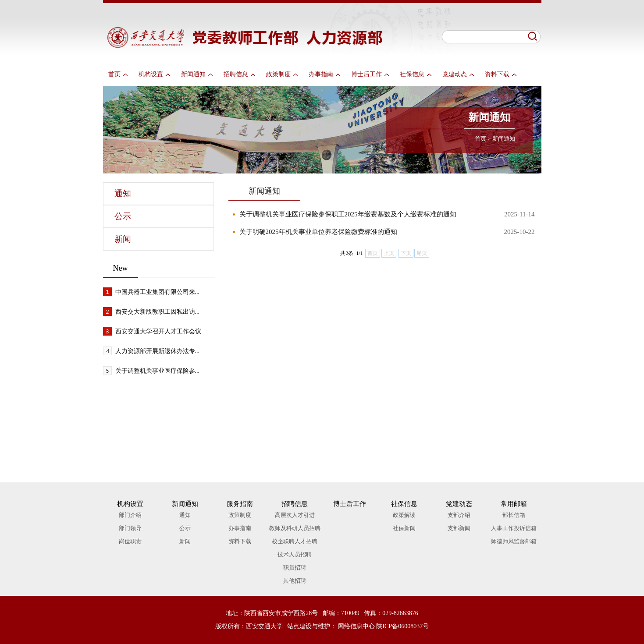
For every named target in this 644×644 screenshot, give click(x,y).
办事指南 (325, 74)
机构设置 (155, 74)
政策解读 (404, 515)
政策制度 (282, 74)
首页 (118, 74)
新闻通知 (197, 74)
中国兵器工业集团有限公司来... (158, 292)
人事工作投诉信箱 (514, 528)
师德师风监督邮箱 (514, 541)
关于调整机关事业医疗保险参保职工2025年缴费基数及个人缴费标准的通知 (348, 214)
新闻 (123, 239)
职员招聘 (295, 568)
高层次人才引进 (295, 515)
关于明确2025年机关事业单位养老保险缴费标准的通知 (318, 232)
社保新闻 (404, 528)
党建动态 (458, 74)
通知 (123, 193)
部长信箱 (514, 515)
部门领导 (130, 528)
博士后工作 (370, 74)
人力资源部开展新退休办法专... (158, 351)
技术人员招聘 (295, 554)
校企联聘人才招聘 (295, 541)
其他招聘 (295, 581)
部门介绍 (130, 515)
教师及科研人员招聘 (295, 528)
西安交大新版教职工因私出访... (158, 312)
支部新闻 (459, 528)
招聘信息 (240, 74)
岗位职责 (130, 541)
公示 (123, 216)
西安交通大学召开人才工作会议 (158, 331)
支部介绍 (459, 515)
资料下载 (501, 74)
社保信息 (416, 74)
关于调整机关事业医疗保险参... (158, 371)
